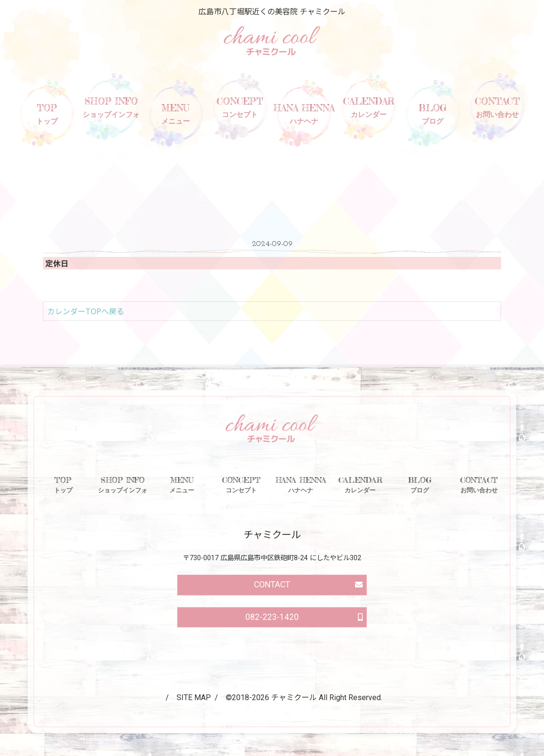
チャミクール (294, 697)
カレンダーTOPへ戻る (86, 311)
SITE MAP (194, 697)
